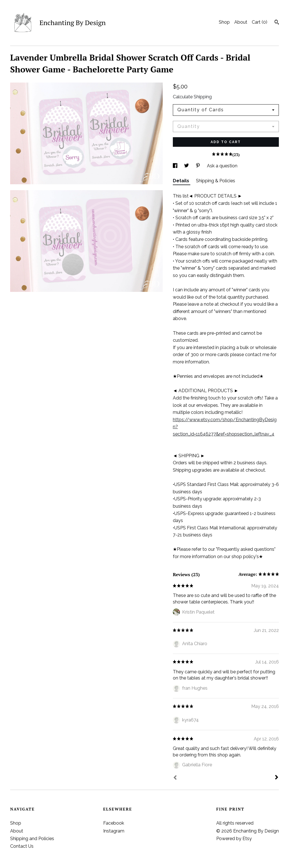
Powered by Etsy (234, 839)
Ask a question (222, 166)
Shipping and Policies (32, 839)
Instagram (114, 831)
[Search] (277, 23)
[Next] (277, 778)
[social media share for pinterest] (198, 166)
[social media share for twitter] (187, 166)
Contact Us (22, 846)
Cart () (260, 22)
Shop (224, 22)
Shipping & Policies (216, 181)
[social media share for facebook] (176, 166)
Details (182, 181)
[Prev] (175, 778)
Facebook (114, 823)
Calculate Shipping (192, 97)
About (241, 22)
